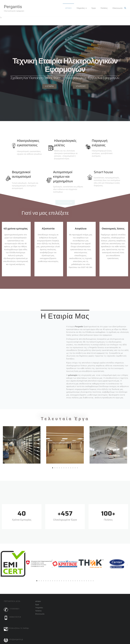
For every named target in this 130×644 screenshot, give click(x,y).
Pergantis (13, 7)
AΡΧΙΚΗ (68, 8)
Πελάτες (104, 8)
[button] (3, 446)
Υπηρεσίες (81, 8)
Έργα (94, 8)
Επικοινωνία (117, 8)
